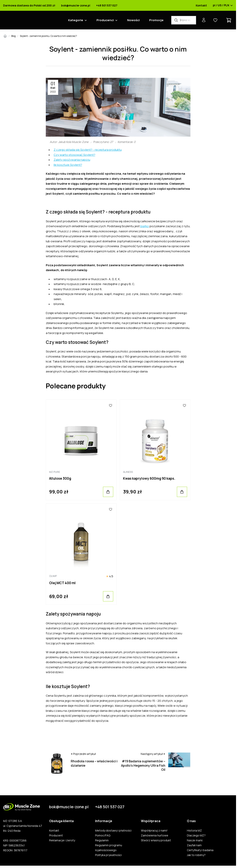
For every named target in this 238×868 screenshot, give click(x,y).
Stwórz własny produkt (156, 840)
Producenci (105, 20)
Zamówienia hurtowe (155, 835)
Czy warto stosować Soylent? (74, 155)
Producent (56, 835)
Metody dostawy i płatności (113, 831)
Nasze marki (195, 840)
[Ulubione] (111, 406)
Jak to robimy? (196, 855)
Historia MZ (194, 831)
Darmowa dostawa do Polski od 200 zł (29, 5)
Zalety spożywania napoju (72, 160)
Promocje (156, 20)
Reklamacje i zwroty (62, 840)
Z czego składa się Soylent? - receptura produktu (88, 150)
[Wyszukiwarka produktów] (184, 20)
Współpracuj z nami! (154, 831)
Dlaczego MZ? (196, 835)
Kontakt (201, 5)
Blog (13, 36)
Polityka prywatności (108, 855)
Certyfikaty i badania (200, 850)
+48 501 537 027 (107, 5)
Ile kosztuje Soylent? (68, 165)
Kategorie (76, 20)
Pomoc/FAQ (103, 835)
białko (145, 226)
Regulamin (102, 840)
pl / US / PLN (223, 5)
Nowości (133, 20)
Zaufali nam (194, 845)
